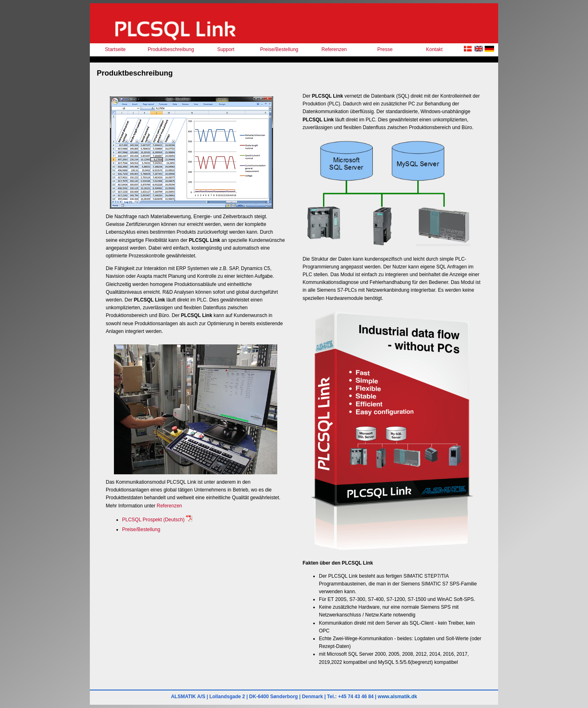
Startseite (115, 49)
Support (226, 49)
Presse (385, 49)
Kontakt (434, 49)
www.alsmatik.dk (397, 697)
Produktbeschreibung (171, 49)
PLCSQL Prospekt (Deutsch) (157, 520)
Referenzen (334, 49)
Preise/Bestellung (279, 49)
